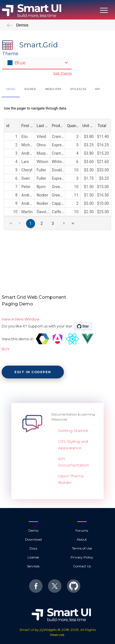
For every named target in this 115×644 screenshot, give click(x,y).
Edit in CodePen (33, 372)
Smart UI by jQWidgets (38, 630)
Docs (33, 548)
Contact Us (82, 566)
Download (33, 539)
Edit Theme (62, 73)
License (33, 557)
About (82, 539)
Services (33, 566)
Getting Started (73, 431)
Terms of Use (82, 548)
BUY (6, 349)
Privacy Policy (82, 557)
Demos (17, 25)
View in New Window (21, 319)
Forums (82, 530)
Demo (33, 530)
